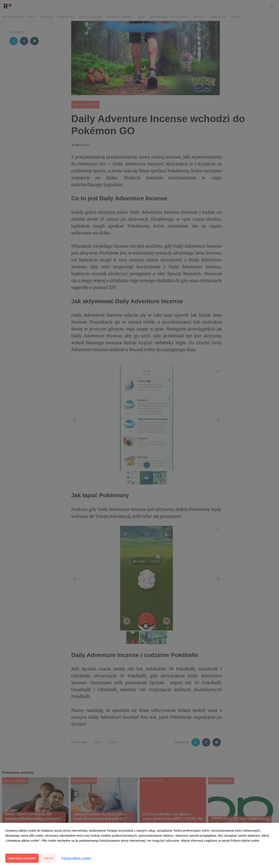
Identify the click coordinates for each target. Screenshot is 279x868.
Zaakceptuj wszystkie (22, 858)
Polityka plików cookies (76, 858)
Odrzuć (48, 858)
